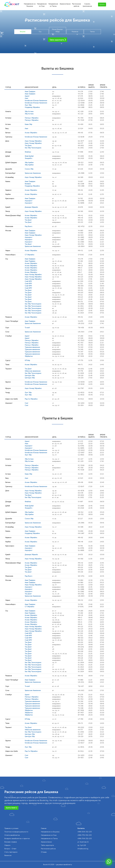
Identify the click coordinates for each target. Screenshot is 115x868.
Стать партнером (11, 852)
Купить (102, 4)
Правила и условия (11, 828)
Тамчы (92, 32)
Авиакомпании (65, 4)
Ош (40, 32)
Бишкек (23, 32)
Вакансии (8, 855)
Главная (44, 828)
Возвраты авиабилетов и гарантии (17, 839)
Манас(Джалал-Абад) (58, 30)
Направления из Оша (42, 5)
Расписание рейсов (76, 5)
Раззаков (75, 32)
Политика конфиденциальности (16, 832)
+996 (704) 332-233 (85, 839)
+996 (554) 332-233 (85, 832)
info (83, 849)
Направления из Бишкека (30, 5)
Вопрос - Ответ (10, 849)
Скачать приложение (87, 5)
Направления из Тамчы (53, 5)
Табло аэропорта (47, 845)
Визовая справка (11, 842)
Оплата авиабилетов (12, 835)
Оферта (7, 845)
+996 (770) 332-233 (85, 835)
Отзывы (44, 852)
